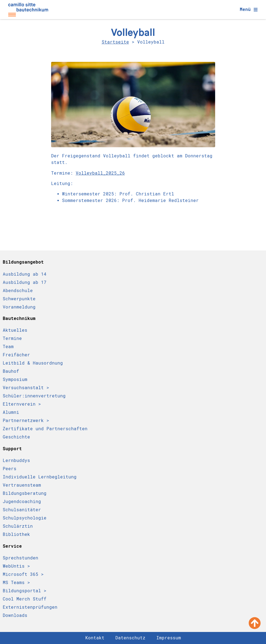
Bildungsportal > (25, 591)
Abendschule (18, 290)
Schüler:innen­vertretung (34, 396)
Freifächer (16, 355)
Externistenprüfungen (30, 607)
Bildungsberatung (25, 493)
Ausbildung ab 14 (25, 274)
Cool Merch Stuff (25, 599)
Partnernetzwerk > (26, 421)
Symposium (15, 379)
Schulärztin (18, 526)
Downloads (15, 615)
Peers (10, 469)
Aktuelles (15, 330)
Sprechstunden (21, 558)
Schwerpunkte (19, 299)
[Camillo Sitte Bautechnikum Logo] (28, 10)
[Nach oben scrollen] (255, 623)
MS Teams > (16, 583)
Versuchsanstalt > (26, 388)
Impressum (169, 638)
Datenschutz (130, 638)
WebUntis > (16, 566)
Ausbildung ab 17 (25, 282)
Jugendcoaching (22, 502)
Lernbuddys (16, 460)
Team (8, 347)
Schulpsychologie (25, 518)
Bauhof (11, 371)
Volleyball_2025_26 (100, 173)
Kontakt (95, 638)
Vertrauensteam (22, 485)
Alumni (11, 412)
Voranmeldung (19, 307)
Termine (12, 338)
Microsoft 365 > (23, 574)
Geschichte (16, 437)
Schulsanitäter (22, 510)
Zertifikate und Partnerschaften (45, 429)
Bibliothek (16, 534)
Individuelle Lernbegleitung (40, 477)
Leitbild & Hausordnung (33, 363)
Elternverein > (22, 404)
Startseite (115, 42)
